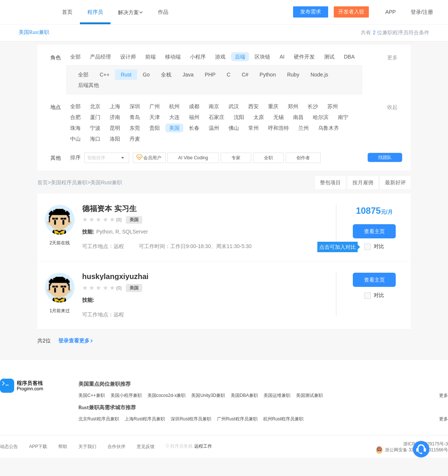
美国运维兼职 (277, 395)
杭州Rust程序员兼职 (284, 419)
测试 (329, 57)
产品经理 (100, 57)
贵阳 (155, 128)
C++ (105, 75)
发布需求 (311, 12)
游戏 (220, 57)
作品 (163, 12)
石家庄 (217, 117)
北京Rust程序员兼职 (99, 419)
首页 (67, 12)
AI (282, 57)
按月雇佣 (363, 182)
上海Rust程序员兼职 (145, 419)
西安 (253, 106)
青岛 (135, 117)
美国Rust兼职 (34, 32)
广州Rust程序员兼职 (237, 419)
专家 (236, 158)
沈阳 (239, 117)
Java (188, 75)
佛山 (234, 128)
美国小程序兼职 (126, 395)
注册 (428, 12)
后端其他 (88, 85)
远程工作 (203, 446)
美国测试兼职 (309, 395)
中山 (75, 139)
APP (391, 12)
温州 (214, 128)
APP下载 (38, 447)
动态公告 (9, 447)
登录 (416, 12)
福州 (194, 117)
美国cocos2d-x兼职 (167, 395)
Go (146, 75)
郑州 (293, 106)
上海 (115, 106)
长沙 (313, 106)
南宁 (343, 117)
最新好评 (395, 182)
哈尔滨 (321, 117)
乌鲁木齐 (329, 128)
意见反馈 (146, 447)
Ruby (293, 75)
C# (245, 75)
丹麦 (135, 139)
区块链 (262, 57)
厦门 (95, 117)
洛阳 (115, 139)
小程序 (198, 57)
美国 (174, 128)
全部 (75, 57)
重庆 (273, 106)
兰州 (304, 128)
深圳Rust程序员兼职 (191, 419)
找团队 (385, 157)
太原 (259, 117)
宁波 (95, 128)
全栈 (166, 75)
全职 (268, 158)
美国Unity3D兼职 (208, 395)
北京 (95, 106)
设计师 (128, 57)
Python (268, 75)
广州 (155, 106)
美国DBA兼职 (244, 395)
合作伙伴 (116, 447)
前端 (150, 57)
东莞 (135, 128)
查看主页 (374, 231)
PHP (210, 75)
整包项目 (330, 182)
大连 (174, 117)
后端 (240, 57)
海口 (95, 139)
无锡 (279, 117)
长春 (194, 128)
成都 (194, 106)
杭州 (174, 106)
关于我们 (87, 447)
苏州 (333, 106)
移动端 (173, 57)
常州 (253, 128)
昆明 (115, 128)
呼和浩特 (279, 128)
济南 (115, 117)
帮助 (63, 447)
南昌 (298, 117)
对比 (379, 246)
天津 (155, 117)
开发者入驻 (351, 12)
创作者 (303, 158)
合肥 (75, 117)
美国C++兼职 (92, 395)
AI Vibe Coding (193, 158)
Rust (126, 75)
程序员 (95, 12)
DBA (349, 57)
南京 (214, 106)
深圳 (135, 106)
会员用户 (149, 157)
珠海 (75, 128)
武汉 (234, 106)
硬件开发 (304, 57)
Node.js (319, 75)
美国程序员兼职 (69, 182)
